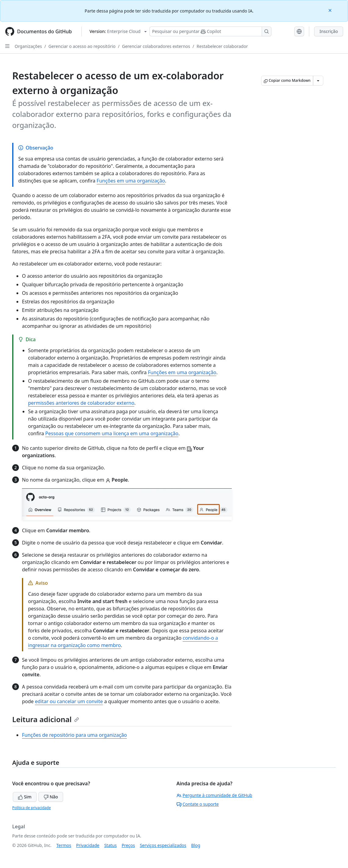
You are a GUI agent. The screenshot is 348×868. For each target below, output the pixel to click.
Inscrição (329, 31)
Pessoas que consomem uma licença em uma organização (112, 433)
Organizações (28, 46)
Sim (25, 797)
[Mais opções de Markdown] (318, 81)
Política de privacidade (31, 808)
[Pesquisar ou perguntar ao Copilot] (210, 31)
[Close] (331, 10)
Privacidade (88, 845)
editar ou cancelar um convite (69, 701)
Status (111, 845)
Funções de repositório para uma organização (74, 735)
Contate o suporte (198, 804)
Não (51, 797)
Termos (64, 845)
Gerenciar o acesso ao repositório (82, 46)
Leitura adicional (46, 719)
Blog (196, 845)
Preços (128, 845)
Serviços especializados (163, 845)
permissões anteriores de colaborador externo (81, 403)
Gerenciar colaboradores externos (156, 46)
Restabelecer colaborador (222, 46)
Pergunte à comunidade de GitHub (214, 795)
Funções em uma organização (131, 181)
